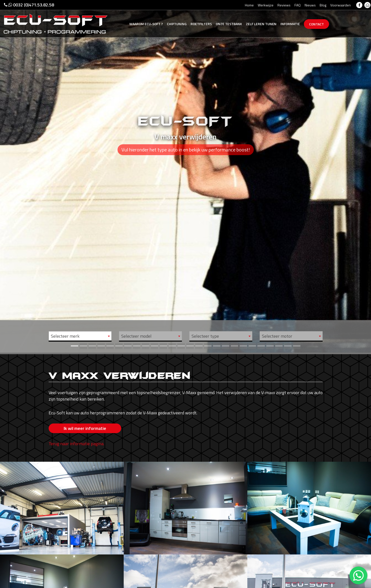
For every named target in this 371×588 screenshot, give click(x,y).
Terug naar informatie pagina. (76, 444)
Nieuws (310, 5)
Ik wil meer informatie (85, 428)
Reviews (284, 5)
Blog (323, 5)
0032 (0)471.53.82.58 (29, 5)
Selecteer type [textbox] (205, 336)
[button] (28, 176)
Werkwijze (266, 5)
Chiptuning (177, 24)
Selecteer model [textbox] (136, 336)
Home (249, 5)
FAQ (298, 5)
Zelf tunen (261, 24)
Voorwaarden (341, 5)
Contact (316, 24)
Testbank (229, 24)
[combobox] (80, 336)
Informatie (290, 24)
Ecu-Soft (146, 24)
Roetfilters (201, 24)
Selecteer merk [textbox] (65, 336)
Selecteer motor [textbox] (277, 336)
